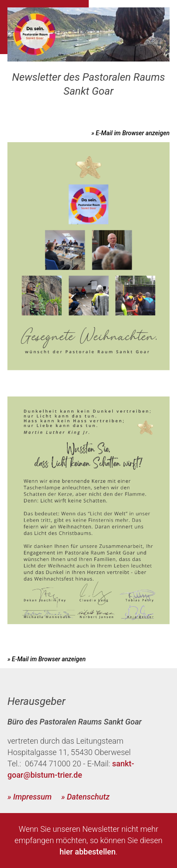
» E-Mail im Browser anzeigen (130, 133)
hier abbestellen (87, 852)
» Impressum (29, 797)
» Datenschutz (85, 797)
